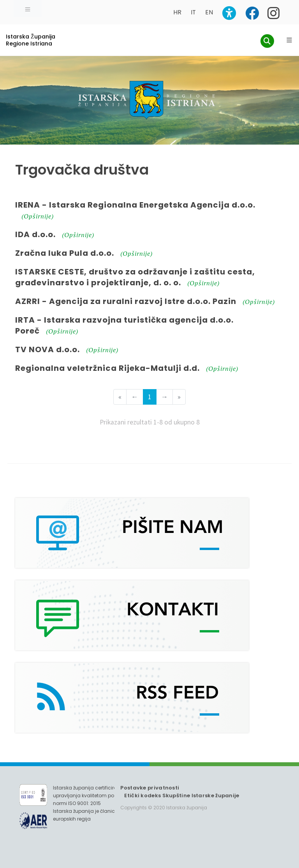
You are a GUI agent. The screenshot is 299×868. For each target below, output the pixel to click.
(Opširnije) (38, 216)
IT (193, 12)
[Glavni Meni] (289, 40)
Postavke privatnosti (150, 788)
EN (209, 12)
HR (177, 12)
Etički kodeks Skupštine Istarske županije (182, 796)
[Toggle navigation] (28, 9)
